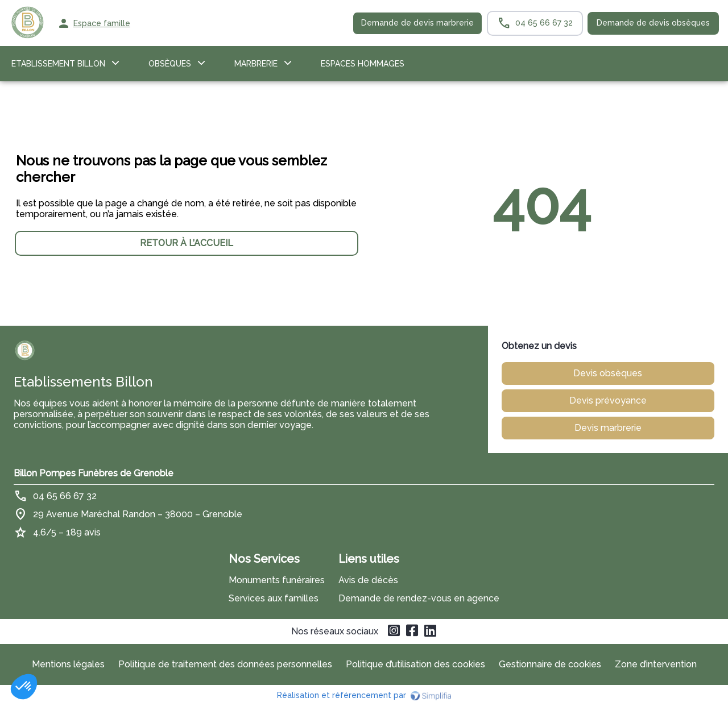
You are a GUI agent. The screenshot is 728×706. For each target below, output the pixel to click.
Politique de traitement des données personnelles (225, 664)
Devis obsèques (608, 373)
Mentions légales (68, 664)
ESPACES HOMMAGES (363, 64)
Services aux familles (274, 598)
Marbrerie (256, 64)
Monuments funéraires (277, 580)
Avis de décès (368, 580)
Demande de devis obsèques (653, 23)
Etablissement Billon (58, 64)
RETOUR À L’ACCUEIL (187, 243)
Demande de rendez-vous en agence (419, 598)
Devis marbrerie (608, 428)
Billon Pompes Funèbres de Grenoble (94, 473)
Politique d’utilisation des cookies (415, 664)
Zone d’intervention (656, 664)
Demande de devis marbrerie (417, 23)
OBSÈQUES (170, 64)
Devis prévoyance (608, 400)
